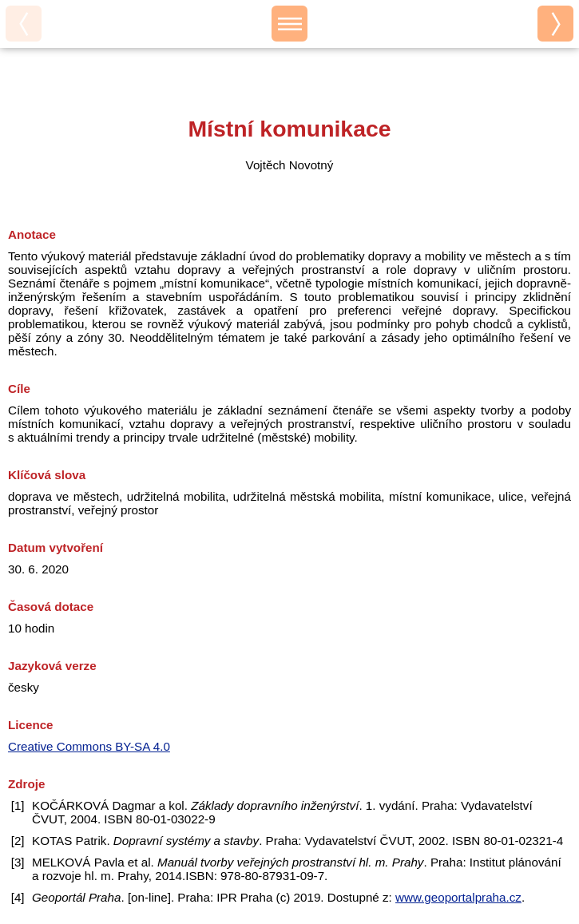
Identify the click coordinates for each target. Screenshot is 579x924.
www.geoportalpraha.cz (458, 897)
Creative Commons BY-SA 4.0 (89, 746)
